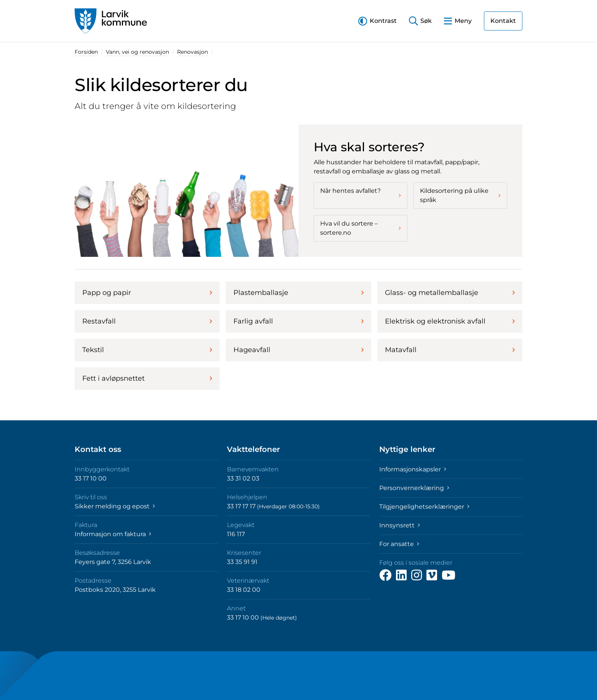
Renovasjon (192, 52)
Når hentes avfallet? (361, 193)
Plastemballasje (298, 293)
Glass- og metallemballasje (450, 293)
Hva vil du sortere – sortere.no (361, 228)
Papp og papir (147, 293)
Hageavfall (298, 350)
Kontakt (503, 21)
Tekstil (147, 350)
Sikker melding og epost (115, 506)
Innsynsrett (400, 525)
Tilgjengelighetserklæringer (424, 507)
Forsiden (86, 52)
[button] (378, 21)
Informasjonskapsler (413, 469)
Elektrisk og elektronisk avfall (450, 321)
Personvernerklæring (414, 488)
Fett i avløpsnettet (147, 378)
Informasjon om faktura (113, 534)
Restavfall (147, 321)
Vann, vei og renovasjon (137, 52)
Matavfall (450, 350)
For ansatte (399, 544)
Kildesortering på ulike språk (460, 195)
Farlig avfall (298, 321)
